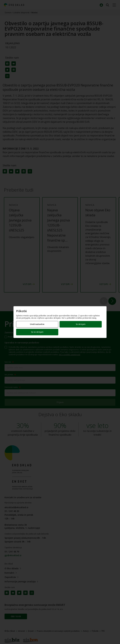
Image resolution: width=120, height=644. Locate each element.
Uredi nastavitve (37, 324)
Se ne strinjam (37, 332)
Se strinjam (81, 324)
